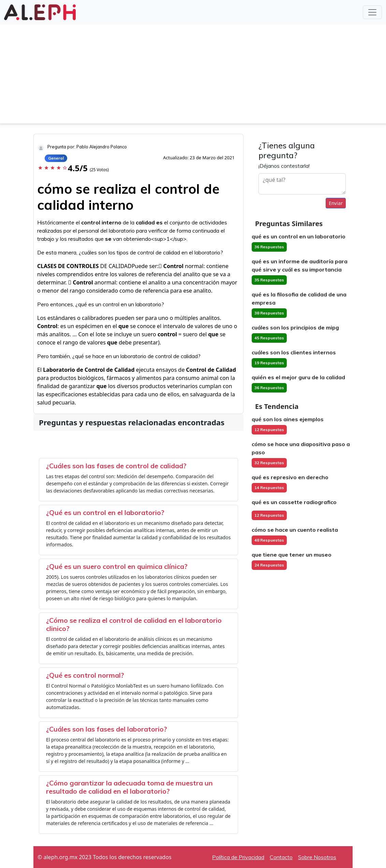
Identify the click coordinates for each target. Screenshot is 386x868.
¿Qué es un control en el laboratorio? (105, 512)
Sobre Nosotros (317, 857)
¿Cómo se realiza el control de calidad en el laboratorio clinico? (134, 624)
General (56, 158)
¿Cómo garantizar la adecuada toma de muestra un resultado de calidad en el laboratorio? (129, 787)
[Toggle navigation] (372, 12)
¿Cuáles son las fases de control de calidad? (116, 466)
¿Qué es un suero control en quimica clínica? (117, 566)
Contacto (281, 857)
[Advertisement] (193, 76)
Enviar (336, 203)
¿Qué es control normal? (85, 675)
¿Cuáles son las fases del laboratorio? (107, 729)
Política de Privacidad (238, 857)
